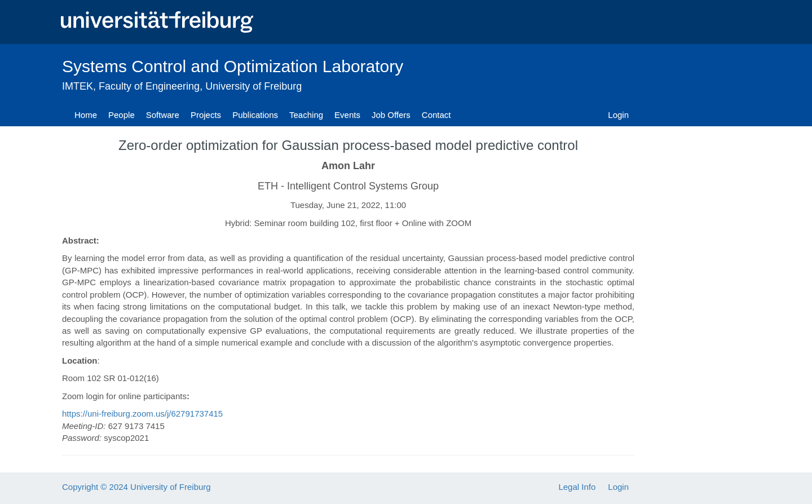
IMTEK (78, 86)
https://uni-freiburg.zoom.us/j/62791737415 (142, 414)
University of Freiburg (253, 86)
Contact (436, 115)
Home (86, 115)
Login (618, 115)
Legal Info (577, 487)
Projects (206, 115)
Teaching (306, 115)
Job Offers (391, 115)
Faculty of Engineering (149, 86)
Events (347, 115)
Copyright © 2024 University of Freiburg (136, 487)
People (122, 115)
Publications (255, 115)
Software (163, 115)
